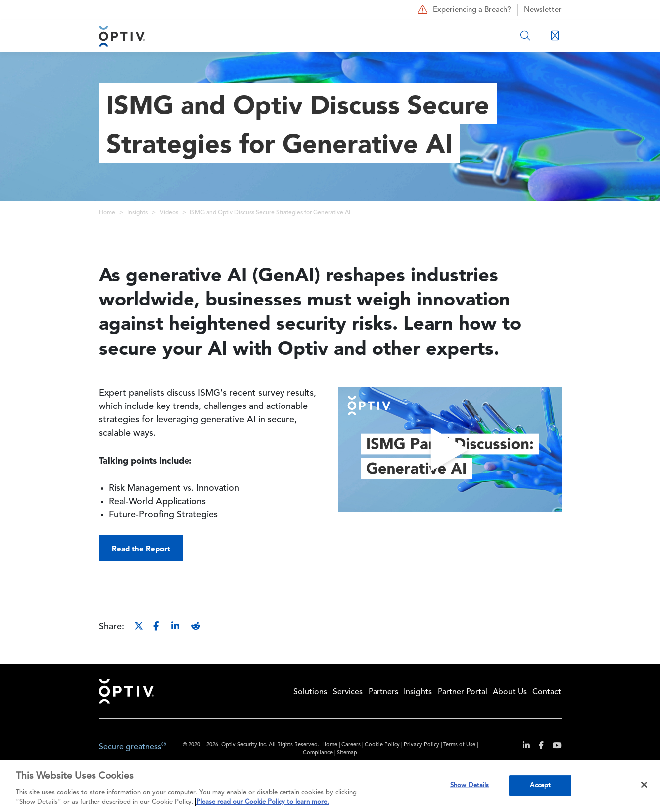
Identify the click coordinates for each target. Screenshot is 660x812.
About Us (510, 692)
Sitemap (347, 753)
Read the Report (141, 549)
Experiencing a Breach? (463, 10)
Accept (540, 785)
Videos (169, 213)
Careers (351, 745)
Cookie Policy (382, 745)
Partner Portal (463, 692)
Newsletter (543, 10)
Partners (383, 692)
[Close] (644, 785)
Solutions (310, 692)
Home (107, 213)
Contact (547, 692)
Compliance (318, 753)
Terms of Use (459, 745)
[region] (330, 786)
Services (348, 692)
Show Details (470, 785)
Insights (138, 213)
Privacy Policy (422, 745)
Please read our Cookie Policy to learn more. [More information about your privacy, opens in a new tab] (263, 802)
